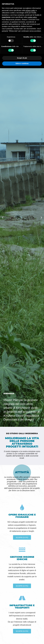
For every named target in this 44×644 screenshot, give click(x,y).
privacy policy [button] (31, 10)
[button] (3, 217)
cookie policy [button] (32, 17)
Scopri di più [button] (22, 58)
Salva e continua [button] (22, 63)
